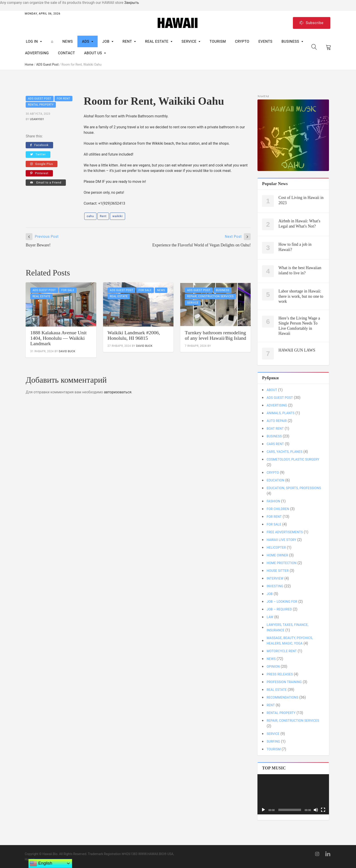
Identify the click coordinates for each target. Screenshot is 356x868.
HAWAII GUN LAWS (297, 350)
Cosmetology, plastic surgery (293, 459)
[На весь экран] (323, 810)
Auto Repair (277, 421)
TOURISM (218, 41)
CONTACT (66, 53)
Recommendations (282, 697)
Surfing (273, 742)
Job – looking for (282, 602)
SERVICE (189, 41)
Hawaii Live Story (281, 540)
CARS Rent (275, 444)
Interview (275, 578)
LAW (270, 617)
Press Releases (280, 674)
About (272, 390)
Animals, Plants (281, 413)
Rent (103, 216)
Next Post (233, 237)
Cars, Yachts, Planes (284, 452)
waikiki (117, 216)
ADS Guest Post (47, 64)
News (68, 41)
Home (29, 64)
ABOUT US (93, 53)
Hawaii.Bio (50, 854)
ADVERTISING (37, 53)
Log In (32, 41)
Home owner (277, 555)
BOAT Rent (275, 429)
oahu (90, 216)
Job (106, 41)
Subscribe (312, 23)
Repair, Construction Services (210, 296)
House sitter (278, 571)
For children (278, 509)
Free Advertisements (285, 532)
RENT (127, 41)
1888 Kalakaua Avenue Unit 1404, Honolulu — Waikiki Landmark (58, 338)
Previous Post (47, 237)
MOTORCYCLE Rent (282, 651)
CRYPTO (242, 41)
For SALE (68, 290)
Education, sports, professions (294, 488)
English (41, 863)
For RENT (63, 99)
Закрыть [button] (132, 3)
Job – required (279, 609)
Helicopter (276, 548)
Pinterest (39, 173)
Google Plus (42, 164)
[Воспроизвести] (263, 810)
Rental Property (41, 105)
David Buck (67, 351)
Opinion (273, 667)
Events (265, 41)
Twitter (38, 154)
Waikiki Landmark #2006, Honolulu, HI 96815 (134, 335)
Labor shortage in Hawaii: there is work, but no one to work (301, 296)
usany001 (37, 119)
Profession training (284, 682)
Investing (275, 586)
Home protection (282, 563)
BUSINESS (290, 41)
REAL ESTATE (157, 41)
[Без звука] (316, 810)
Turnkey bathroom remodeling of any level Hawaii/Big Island (215, 335)
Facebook (39, 145)
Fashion (273, 501)
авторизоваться (118, 392)
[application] (293, 794)
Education (275, 480)
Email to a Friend (46, 182)
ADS (86, 41)
